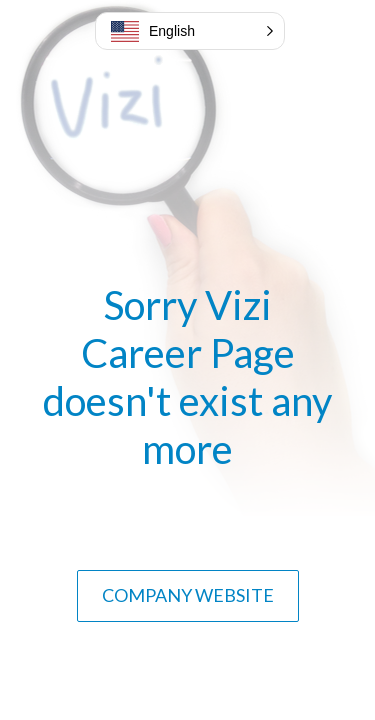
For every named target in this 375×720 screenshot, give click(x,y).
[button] (190, 31)
